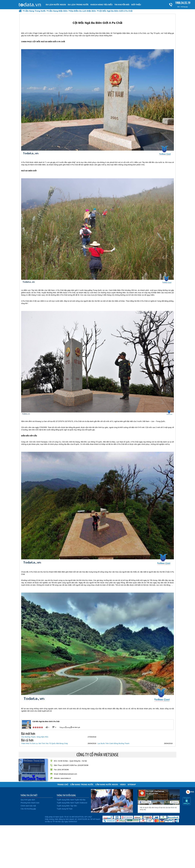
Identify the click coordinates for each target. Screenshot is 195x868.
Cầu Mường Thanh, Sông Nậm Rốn (35, 737)
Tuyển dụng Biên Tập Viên (67, 806)
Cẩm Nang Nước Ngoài (107, 785)
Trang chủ (63, 785)
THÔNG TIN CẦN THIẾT (29, 795)
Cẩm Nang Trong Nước (82, 785)
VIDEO (123, 785)
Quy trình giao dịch (28, 800)
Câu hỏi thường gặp (28, 809)
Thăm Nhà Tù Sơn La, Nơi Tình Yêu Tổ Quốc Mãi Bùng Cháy (44, 743)
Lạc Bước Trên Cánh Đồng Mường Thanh (113, 743)
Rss (188, 792)
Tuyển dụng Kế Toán (65, 809)
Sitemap (132, 785)
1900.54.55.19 (183, 3)
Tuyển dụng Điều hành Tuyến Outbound (72, 803)
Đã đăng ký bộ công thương (31, 819)
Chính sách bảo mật (28, 806)
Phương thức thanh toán (30, 803)
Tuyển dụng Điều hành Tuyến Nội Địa (71, 800)
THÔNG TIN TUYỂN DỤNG (66, 795)
